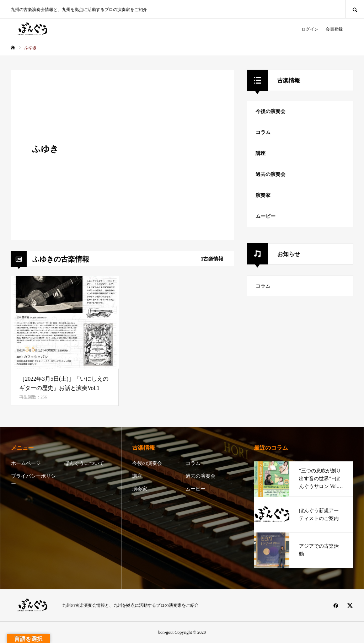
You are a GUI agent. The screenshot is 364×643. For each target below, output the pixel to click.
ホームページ (26, 463)
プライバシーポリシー (33, 480)
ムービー (266, 216)
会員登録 (334, 29)
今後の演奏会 (271, 111)
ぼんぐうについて (84, 463)
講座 (261, 153)
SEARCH (355, 9)
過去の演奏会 (271, 174)
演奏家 (263, 195)
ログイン (310, 29)
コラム (263, 132)
